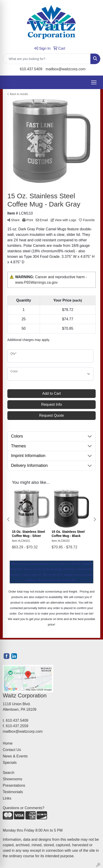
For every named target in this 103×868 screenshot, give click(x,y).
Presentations (14, 785)
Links (7, 798)
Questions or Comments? (24, 808)
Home (8, 743)
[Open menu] (94, 82)
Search (9, 773)
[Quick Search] (47, 59)
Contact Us (12, 750)
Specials (10, 763)
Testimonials (13, 792)
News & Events (15, 756)
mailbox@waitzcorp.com (66, 69)
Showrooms (12, 779)
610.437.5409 (31, 69)
